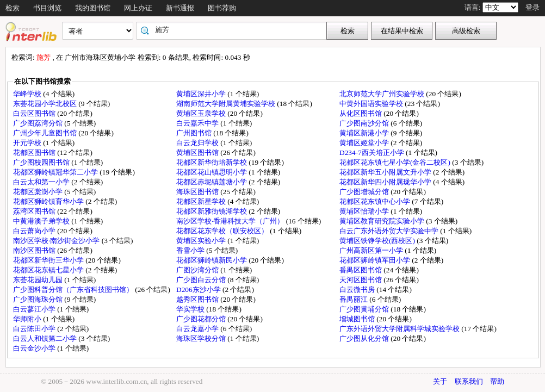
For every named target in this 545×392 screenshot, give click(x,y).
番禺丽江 (354, 299)
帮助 (497, 381)
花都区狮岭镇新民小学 (212, 260)
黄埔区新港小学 (365, 133)
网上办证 (138, 8)
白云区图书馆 (35, 113)
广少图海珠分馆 (39, 299)
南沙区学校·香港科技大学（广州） (231, 221)
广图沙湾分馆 (198, 270)
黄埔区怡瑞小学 (365, 211)
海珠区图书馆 (198, 192)
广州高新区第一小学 (372, 250)
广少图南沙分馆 (365, 123)
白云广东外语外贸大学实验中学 (390, 231)
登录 (532, 7)
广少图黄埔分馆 (365, 309)
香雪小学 (191, 250)
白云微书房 (358, 290)
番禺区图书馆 (361, 270)
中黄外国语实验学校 (372, 104)
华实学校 (191, 309)
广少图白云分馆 (202, 280)
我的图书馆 (93, 8)
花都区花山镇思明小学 (212, 172)
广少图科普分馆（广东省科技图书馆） (74, 290)
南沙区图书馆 (35, 250)
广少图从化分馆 (365, 338)
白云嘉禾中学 (198, 123)
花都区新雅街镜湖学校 (212, 211)
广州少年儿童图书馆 (46, 133)
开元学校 (28, 143)
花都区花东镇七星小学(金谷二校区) (396, 162)
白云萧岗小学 (35, 231)
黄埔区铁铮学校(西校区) (378, 241)
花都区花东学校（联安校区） (223, 231)
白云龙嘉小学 (198, 329)
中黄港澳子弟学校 (42, 221)
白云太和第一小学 (42, 182)
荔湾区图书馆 (35, 211)
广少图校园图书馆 (42, 162)
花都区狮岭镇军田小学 (376, 260)
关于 (440, 381)
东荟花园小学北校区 (46, 104)
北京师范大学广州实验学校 (383, 94)
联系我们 (469, 381)
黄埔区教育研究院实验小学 (383, 221)
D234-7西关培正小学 (373, 153)
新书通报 (180, 8)
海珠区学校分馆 (202, 338)
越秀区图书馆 (198, 299)
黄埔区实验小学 (202, 241)
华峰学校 (28, 94)
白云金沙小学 (35, 348)
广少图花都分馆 (202, 319)
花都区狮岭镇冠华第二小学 (56, 172)
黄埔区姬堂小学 (365, 143)
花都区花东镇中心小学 (376, 201)
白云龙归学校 (198, 143)
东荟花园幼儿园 (39, 280)
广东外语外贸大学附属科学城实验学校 (400, 329)
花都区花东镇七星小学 (49, 270)
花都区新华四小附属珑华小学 (386, 182)
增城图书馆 (358, 319)
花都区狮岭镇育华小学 (49, 201)
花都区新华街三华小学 (49, 260)
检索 (13, 8)
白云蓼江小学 (35, 309)
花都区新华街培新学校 (212, 162)
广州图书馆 (195, 133)
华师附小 (28, 319)
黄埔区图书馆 (198, 153)
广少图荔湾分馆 (39, 123)
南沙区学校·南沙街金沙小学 (57, 241)
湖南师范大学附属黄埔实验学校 (227, 104)
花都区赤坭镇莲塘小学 (212, 182)
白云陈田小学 (35, 329)
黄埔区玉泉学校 (202, 113)
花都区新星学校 (202, 201)
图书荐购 (222, 8)
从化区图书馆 (361, 113)
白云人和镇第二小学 (46, 338)
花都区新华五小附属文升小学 (386, 172)
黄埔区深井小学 (202, 94)
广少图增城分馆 (365, 192)
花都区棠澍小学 (39, 192)
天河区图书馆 (361, 280)
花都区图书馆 (35, 153)
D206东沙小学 (199, 290)
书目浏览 (47, 8)
